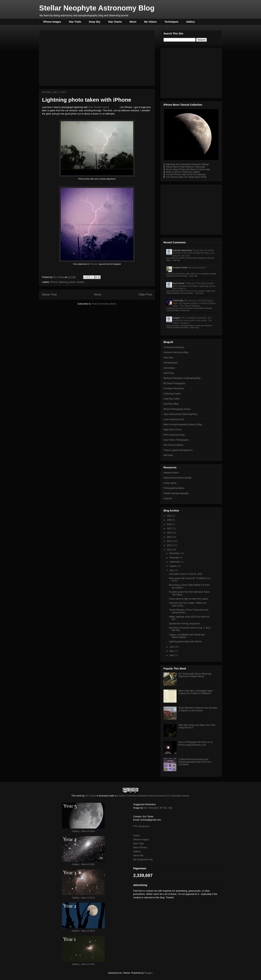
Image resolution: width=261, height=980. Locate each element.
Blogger (148, 973)
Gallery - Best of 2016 (83, 831)
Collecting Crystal (172, 394)
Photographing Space (174, 488)
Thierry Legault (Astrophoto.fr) (178, 450)
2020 (170, 520)
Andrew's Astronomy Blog (176, 352)
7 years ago (193, 276)
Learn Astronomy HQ (174, 419)
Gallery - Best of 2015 (83, 864)
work (79, 796)
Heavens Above (171, 473)
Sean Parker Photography (176, 440)
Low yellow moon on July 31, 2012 (186, 574)
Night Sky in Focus (173, 430)
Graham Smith (180, 268)
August (173, 566)
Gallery (190, 22)
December (175, 553)
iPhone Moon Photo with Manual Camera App (188, 169)
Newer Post (49, 295)
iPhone (54, 282)
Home (98, 295)
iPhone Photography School (177, 409)
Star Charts (115, 22)
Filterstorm (94, 264)
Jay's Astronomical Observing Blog (180, 414)
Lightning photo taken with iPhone (185, 642)
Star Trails (75, 22)
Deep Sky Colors (172, 399)
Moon (133, 22)
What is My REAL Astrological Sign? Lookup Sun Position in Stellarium (196, 692)
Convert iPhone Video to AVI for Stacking (186, 174)
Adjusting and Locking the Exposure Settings (187, 164)
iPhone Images (52, 22)
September (175, 562)
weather (80, 282)
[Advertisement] (97, 57)
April (172, 655)
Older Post (145, 295)
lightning (63, 282)
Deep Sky (95, 22)
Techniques (171, 22)
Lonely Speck (170, 483)
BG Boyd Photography (174, 383)
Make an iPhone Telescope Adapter (183, 172)
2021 (170, 516)
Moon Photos (140, 847)
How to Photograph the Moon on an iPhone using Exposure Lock (195, 743)
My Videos (150, 22)
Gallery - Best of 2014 (83, 898)
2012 (170, 550)
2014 (170, 541)
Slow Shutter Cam (98, 107)
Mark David (178, 283)
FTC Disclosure (141, 826)
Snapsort (168, 498)
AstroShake (169, 368)
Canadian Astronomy (174, 388)
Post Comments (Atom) (104, 304)
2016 (170, 533)
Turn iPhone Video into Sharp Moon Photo (186, 177)
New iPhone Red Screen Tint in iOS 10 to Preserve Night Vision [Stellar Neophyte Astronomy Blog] (191, 292)
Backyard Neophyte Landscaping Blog (182, 378)
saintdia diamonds (182, 250)
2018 (170, 524)
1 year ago (176, 260)
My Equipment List (143, 859)
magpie (176, 318)
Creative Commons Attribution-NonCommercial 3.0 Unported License (153, 796)
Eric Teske (59, 277)
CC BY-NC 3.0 (163, 808)
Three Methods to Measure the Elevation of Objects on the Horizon (198, 709)
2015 (170, 537)
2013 (170, 545)
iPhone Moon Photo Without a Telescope (186, 167)
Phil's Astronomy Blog (174, 435)
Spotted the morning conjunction (185, 624)
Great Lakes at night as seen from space (188, 599)
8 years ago (185, 310)
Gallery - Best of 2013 (83, 931)
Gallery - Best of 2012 (83, 964)
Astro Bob (168, 358)
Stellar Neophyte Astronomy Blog (97, 8)
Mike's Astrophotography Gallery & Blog (183, 425)
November (175, 558)
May (172, 651)
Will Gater (168, 455)
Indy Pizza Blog (171, 404)
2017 (170, 529)
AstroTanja (169, 373)
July (172, 570)
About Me (138, 855)
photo (72, 282)
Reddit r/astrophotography (176, 493)
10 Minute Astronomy (174, 347)
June (172, 647)
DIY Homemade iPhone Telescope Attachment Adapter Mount (195, 675)
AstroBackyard (171, 363)
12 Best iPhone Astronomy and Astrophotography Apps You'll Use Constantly (195, 762)
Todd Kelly (178, 301)
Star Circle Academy (173, 445)
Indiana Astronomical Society (177, 478)
